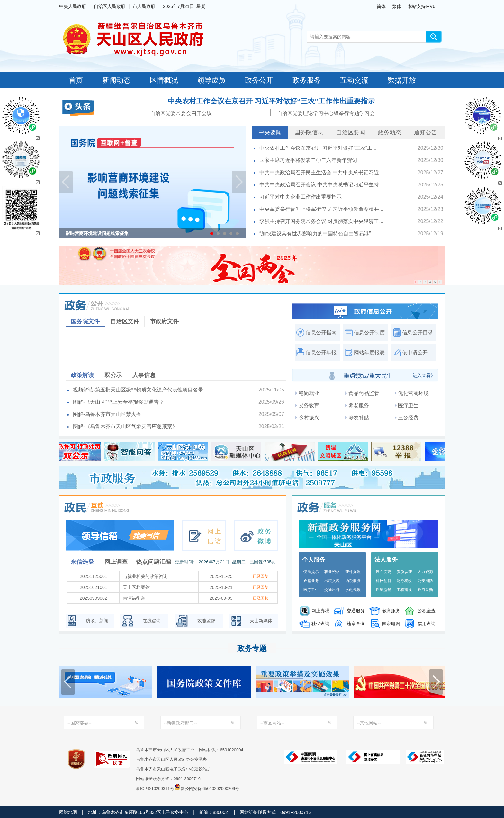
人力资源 (425, 572)
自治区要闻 (351, 132)
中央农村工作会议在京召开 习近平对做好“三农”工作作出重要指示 (271, 101)
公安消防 (425, 581)
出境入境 (332, 581)
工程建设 (404, 590)
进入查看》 (424, 375)
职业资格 (332, 572)
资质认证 (404, 572)
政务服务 (307, 80)
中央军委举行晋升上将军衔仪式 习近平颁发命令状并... (321, 209)
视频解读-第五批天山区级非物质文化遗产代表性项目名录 (138, 390)
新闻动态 (116, 80)
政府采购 (425, 590)
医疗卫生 (408, 405)
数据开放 (402, 80)
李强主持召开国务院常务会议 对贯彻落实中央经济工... (321, 221)
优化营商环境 (413, 393)
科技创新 (383, 581)
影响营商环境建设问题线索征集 (97, 233)
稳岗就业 (309, 393)
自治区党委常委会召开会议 (181, 113)
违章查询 (356, 624)
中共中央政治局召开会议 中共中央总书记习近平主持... (321, 185)
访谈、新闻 (97, 621)
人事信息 (144, 375)
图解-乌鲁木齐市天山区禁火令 (107, 414)
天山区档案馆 (136, 587)
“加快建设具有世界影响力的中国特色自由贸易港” (315, 234)
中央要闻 (270, 132)
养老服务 (359, 405)
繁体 (397, 6)
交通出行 (332, 590)
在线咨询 (152, 621)
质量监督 (383, 590)
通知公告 (426, 132)
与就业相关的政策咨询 (145, 576)
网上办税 (320, 611)
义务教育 (309, 405)
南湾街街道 (134, 598)
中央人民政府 (73, 6)
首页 (76, 80)
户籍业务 (311, 581)
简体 (381, 6)
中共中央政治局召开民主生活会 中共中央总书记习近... (321, 172)
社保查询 (320, 624)
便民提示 (311, 572)
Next (239, 182)
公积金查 (427, 611)
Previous (66, 182)
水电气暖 (353, 590)
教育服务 (391, 611)
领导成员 (212, 80)
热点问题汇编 (154, 562)
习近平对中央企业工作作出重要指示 (301, 197)
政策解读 (82, 375)
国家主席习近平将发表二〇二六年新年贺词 (308, 160)
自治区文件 (125, 321)
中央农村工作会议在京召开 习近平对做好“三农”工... (318, 148)
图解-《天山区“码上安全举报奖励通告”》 (119, 402)
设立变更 (383, 572)
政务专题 (252, 648)
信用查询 (427, 624)
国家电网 (391, 624)
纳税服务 (353, 581)
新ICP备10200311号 (155, 789)
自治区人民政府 (110, 6)
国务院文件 (85, 321)
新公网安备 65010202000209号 (207, 787)
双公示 (113, 375)
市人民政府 (144, 6)
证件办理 (353, 572)
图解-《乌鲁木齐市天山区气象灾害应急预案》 (125, 426)
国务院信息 (309, 132)
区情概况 (164, 80)
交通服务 (356, 611)
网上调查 (116, 562)
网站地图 (68, 812)
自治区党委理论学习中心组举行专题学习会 (326, 113)
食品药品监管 (364, 393)
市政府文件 (164, 321)
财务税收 (404, 581)
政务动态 (390, 132)
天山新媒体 (261, 621)
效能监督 (206, 621)
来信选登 (82, 562)
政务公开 (259, 80)
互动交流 (354, 80)
